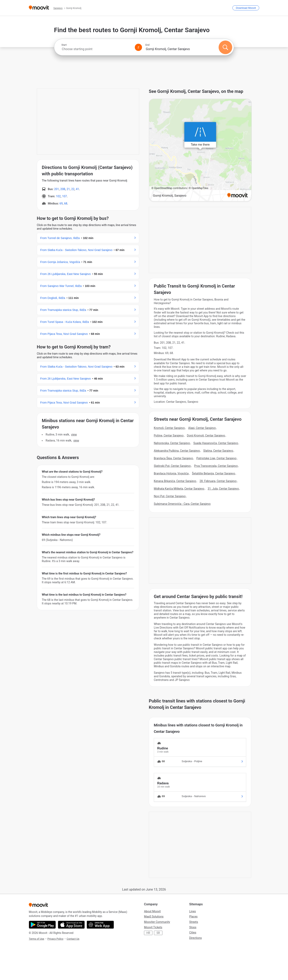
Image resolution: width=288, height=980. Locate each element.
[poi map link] (200, 150)
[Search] (225, 47)
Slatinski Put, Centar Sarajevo (172, 466)
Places (193, 917)
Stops (193, 927)
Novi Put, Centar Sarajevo (170, 496)
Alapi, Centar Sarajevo (202, 428)
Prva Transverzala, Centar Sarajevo (216, 466)
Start (64, 45)
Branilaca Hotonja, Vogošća (171, 473)
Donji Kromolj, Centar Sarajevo (206, 435)
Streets (194, 922)
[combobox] (96, 49)
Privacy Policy (55, 939)
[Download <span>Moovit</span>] (246, 8)
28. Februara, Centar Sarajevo (218, 481)
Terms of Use (36, 939)
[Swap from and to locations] (138, 47)
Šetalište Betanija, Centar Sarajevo (214, 473)
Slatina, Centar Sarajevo (218, 451)
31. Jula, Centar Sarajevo (223, 489)
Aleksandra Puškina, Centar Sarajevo (177, 451)
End (147, 45)
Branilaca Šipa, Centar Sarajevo (173, 458)
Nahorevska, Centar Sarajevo (172, 443)
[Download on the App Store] (71, 925)
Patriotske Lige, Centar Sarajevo (216, 458)
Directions (195, 938)
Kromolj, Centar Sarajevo (169, 428)
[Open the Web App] (100, 925)
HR (148, 933)
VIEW (74, 434)
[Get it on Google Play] (42, 925)
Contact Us (73, 939)
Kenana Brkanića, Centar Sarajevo (175, 481)
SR (158, 933)
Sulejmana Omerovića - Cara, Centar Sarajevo (182, 504)
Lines (192, 911)
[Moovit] (39, 8)
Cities (193, 932)
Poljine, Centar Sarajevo (169, 435)
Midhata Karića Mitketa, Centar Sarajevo (179, 489)
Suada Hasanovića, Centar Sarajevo (216, 443)
